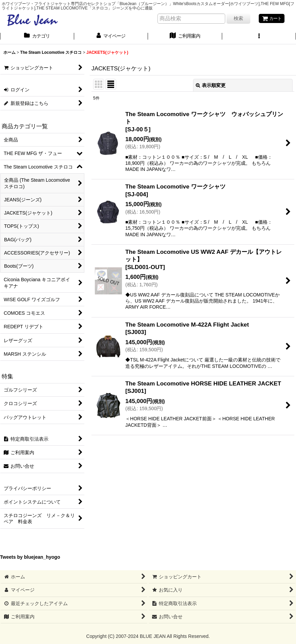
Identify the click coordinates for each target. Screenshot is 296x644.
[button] (259, 37)
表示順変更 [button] (211, 86)
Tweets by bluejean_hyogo (30, 558)
